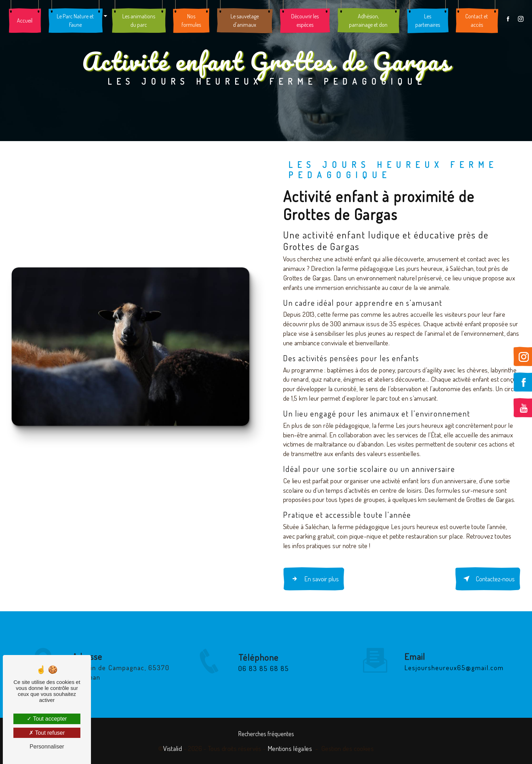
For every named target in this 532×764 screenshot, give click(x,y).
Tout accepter (47, 719)
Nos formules (191, 21)
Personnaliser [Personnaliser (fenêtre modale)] (47, 747)
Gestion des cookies (347, 748)
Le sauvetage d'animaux (245, 21)
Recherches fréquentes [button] (266, 733)
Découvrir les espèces (305, 21)
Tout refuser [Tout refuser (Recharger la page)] (47, 733)
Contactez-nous (487, 578)
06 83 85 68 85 (264, 675)
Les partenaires (427, 21)
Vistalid (173, 748)
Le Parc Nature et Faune (76, 21)
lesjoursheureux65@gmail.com (454, 659)
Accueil (25, 21)
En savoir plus (314, 578)
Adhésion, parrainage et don (368, 21)
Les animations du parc (139, 21)
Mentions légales (290, 748)
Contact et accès (476, 21)
